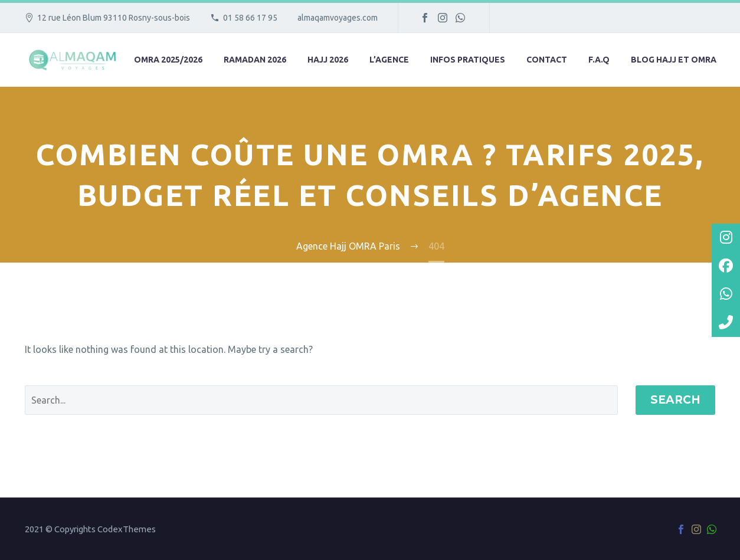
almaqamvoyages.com (338, 18)
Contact (547, 60)
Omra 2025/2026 (168, 60)
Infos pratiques (468, 60)
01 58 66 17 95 (250, 18)
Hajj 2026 (328, 60)
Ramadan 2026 (255, 60)
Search (675, 400)
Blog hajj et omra (674, 60)
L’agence (389, 60)
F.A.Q (599, 60)
